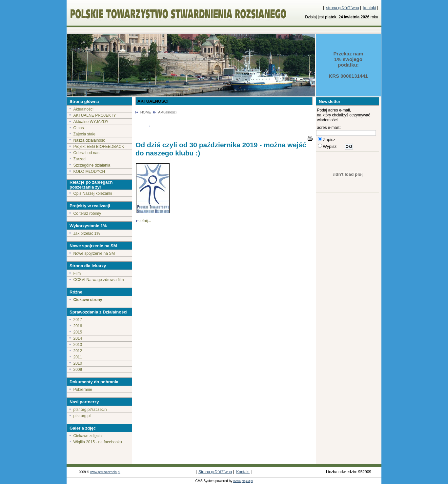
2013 (78, 345)
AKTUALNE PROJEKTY (95, 115)
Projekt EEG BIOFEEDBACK (99, 147)
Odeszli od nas (86, 153)
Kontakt (243, 472)
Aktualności (83, 109)
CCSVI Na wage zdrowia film (99, 280)
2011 (78, 357)
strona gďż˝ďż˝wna (343, 8)
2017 (78, 320)
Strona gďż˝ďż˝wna (215, 472)
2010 (78, 363)
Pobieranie (83, 390)
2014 (78, 338)
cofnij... (145, 221)
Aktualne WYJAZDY (91, 122)
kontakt (370, 8)
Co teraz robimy (87, 213)
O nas (79, 128)
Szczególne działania (92, 165)
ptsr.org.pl (82, 416)
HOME (146, 112)
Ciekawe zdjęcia (88, 436)
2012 (78, 351)
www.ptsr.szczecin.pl (105, 472)
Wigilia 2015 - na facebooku (98, 442)
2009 (78, 370)
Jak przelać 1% (87, 233)
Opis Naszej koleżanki (93, 193)
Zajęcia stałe (84, 134)
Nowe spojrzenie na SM (94, 253)
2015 (78, 332)
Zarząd (80, 159)
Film (77, 273)
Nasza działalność (89, 140)
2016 (78, 326)
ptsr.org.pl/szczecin (90, 410)
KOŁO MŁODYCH (89, 171)
